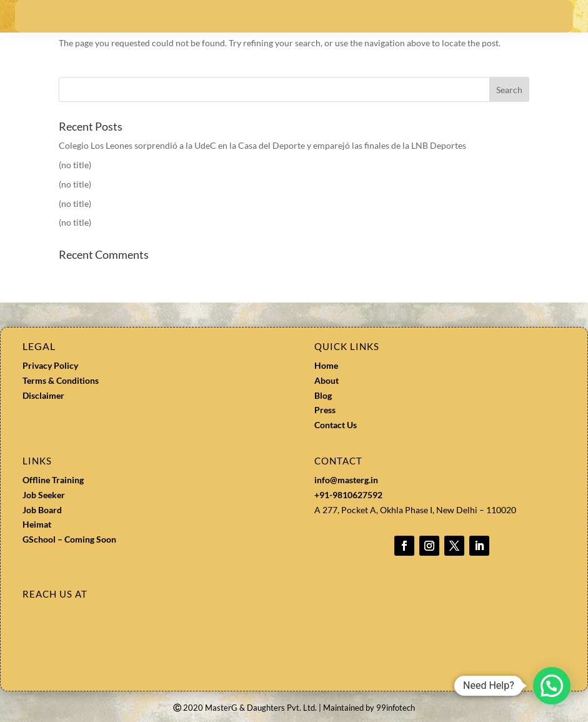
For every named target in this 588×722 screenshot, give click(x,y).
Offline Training (53, 480)
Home (326, 365)
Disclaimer (43, 395)
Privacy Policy (50, 365)
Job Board (42, 510)
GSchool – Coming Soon (70, 539)
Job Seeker (44, 495)
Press (325, 410)
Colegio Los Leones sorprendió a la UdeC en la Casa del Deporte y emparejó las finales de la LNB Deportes (262, 145)
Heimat (37, 524)
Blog (323, 395)
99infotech (396, 708)
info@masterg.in (346, 480)
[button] (552, 686)
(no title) (75, 165)
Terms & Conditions (61, 380)
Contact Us (336, 425)
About (326, 380)
